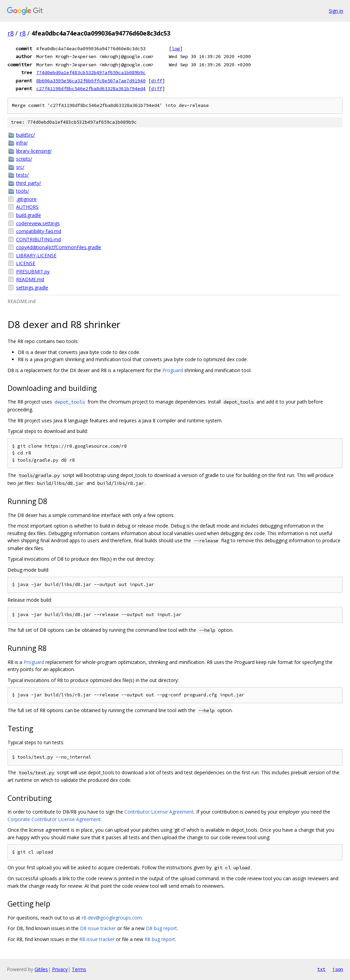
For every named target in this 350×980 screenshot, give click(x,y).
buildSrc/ (25, 135)
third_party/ (29, 183)
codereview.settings (38, 223)
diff (157, 81)
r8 (11, 33)
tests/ (22, 175)
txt (321, 969)
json (338, 969)
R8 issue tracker (97, 939)
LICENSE (26, 263)
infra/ (22, 143)
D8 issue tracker (98, 928)
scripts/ (24, 159)
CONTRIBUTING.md (38, 239)
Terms (79, 969)
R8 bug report (160, 939)
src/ (20, 167)
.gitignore (26, 199)
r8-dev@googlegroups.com (112, 918)
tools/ (23, 191)
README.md (30, 279)
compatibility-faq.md (39, 231)
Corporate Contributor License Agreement (54, 819)
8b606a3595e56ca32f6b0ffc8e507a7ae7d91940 (91, 81)
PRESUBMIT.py (33, 271)
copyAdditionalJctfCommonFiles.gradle (59, 247)
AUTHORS (27, 207)
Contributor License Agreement (159, 812)
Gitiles (41, 969)
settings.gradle (32, 288)
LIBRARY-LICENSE (36, 255)
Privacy (60, 969)
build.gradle (29, 215)
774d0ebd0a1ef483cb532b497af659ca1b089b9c (91, 72)
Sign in (336, 11)
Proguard (173, 370)
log (176, 49)
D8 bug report (161, 928)
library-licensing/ (34, 151)
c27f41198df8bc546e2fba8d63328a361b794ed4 (91, 89)
